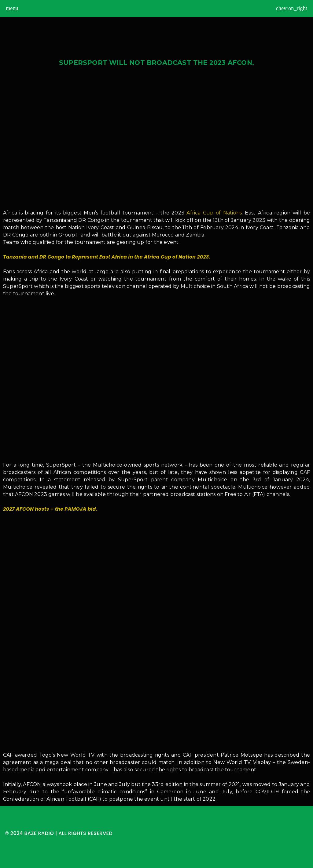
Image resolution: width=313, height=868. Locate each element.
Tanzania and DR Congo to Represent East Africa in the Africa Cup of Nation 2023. (107, 257)
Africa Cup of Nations (214, 213)
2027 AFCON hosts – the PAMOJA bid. (50, 509)
